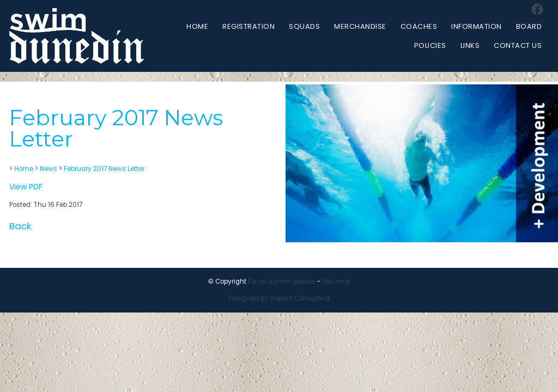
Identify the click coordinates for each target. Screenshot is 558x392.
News (48, 169)
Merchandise (360, 26)
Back (20, 226)
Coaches (419, 26)
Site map (336, 281)
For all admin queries (282, 281)
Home (197, 26)
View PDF (26, 187)
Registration (248, 26)
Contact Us (518, 45)
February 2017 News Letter (104, 169)
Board (529, 26)
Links (470, 45)
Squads (304, 26)
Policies (430, 45)
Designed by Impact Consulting (279, 298)
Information (477, 26)
